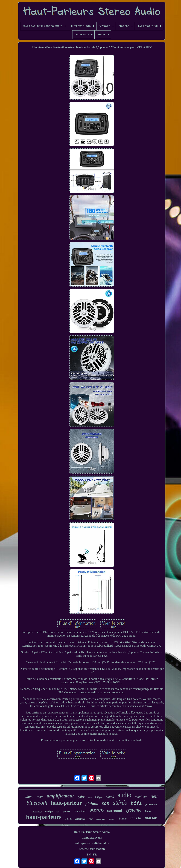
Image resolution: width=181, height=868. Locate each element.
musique (49, 811)
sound (110, 797)
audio (124, 795)
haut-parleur (66, 803)
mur (91, 819)
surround (115, 810)
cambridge (80, 811)
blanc (29, 797)
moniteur (141, 797)
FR (95, 855)
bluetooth (37, 803)
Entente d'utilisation (92, 849)
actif (90, 798)
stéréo (120, 803)
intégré (99, 797)
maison (151, 818)
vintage (122, 819)
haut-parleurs (44, 817)
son (106, 803)
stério (112, 819)
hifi (136, 803)
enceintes (80, 819)
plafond (92, 804)
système (133, 810)
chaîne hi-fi (37, 812)
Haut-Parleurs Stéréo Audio (92, 832)
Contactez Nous (92, 838)
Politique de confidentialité (92, 843)
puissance (151, 804)
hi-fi (58, 812)
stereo (97, 810)
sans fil (136, 818)
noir (154, 796)
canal (68, 818)
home (148, 811)
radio (40, 797)
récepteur (101, 819)
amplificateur (61, 796)
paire (81, 797)
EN (89, 855)
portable (67, 811)
